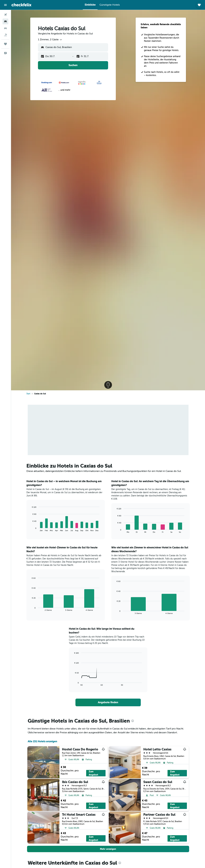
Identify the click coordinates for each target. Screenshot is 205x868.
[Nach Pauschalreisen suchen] (5, 35)
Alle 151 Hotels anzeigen (42, 741)
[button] (5, 5)
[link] (108, 702)
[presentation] (133, 721)
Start (28, 394)
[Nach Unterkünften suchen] (5, 21)
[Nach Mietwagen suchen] (5, 28)
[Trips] (5, 44)
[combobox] (50, 40)
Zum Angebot (93, 773)
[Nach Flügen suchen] (5, 15)
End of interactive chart (30, 529)
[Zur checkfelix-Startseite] (21, 5)
